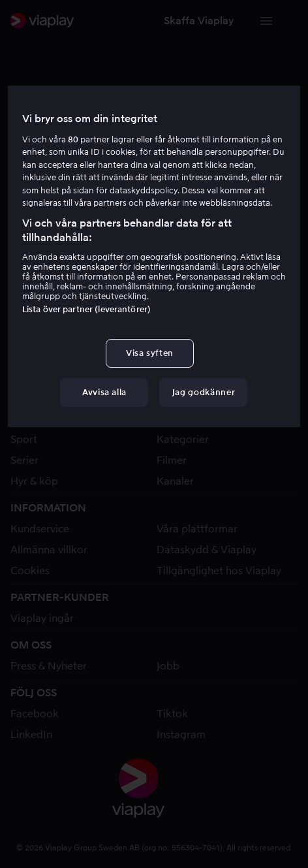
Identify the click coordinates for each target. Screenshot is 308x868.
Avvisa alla (104, 392)
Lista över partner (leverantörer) (86, 309)
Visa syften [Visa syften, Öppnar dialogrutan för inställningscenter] (150, 353)
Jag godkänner (204, 392)
